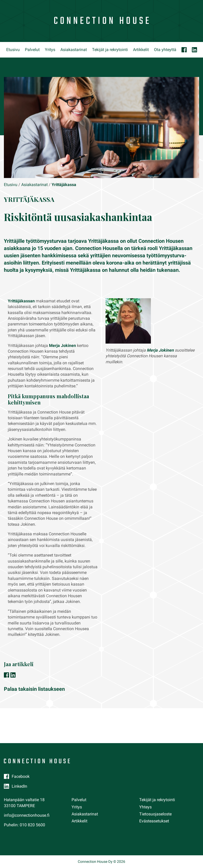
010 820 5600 (32, 825)
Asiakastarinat (74, 50)
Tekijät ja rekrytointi (110, 50)
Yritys (50, 50)
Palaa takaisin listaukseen (34, 689)
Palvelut (32, 50)
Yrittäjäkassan (21, 301)
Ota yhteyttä (165, 50)
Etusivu (13, 50)
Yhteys (145, 807)
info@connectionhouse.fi (27, 815)
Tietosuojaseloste (155, 814)
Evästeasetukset (154, 821)
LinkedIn (19, 786)
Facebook (21, 776)
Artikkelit (141, 50)
